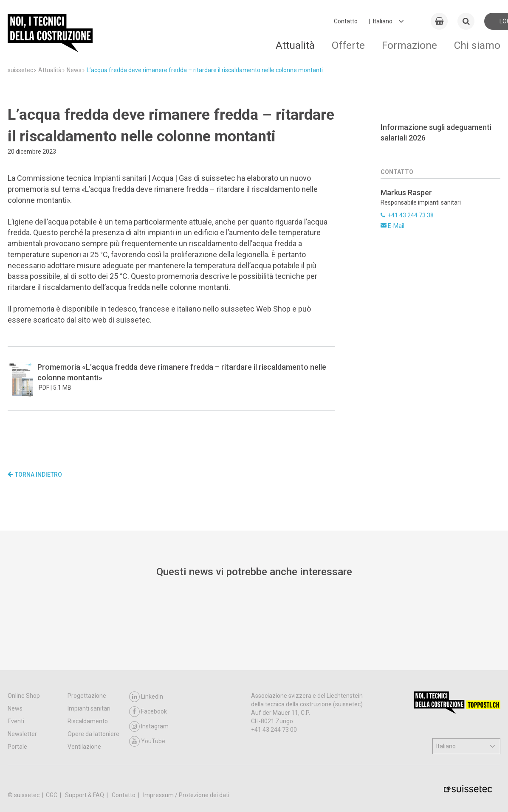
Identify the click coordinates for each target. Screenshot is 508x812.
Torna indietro (35, 475)
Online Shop (24, 713)
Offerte (348, 45)
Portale (17, 764)
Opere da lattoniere (93, 751)
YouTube (147, 758)
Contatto (346, 21)
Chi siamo (477, 45)
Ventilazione (84, 764)
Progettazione (87, 713)
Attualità (295, 45)
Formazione (409, 45)
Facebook (148, 729)
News (15, 725)
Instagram (149, 743)
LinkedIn (146, 714)
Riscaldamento (88, 738)
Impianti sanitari (89, 725)
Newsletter (22, 751)
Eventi (16, 738)
